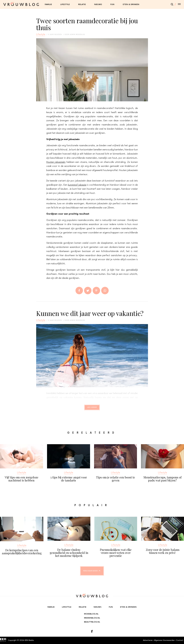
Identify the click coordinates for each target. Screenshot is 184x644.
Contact (180, 640)
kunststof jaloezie (77, 185)
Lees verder (92, 409)
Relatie (82, 4)
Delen (79, 291)
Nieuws (98, 4)
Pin (96, 291)
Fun (112, 4)
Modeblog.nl (91, 614)
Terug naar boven (90, 573)
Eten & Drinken (131, 4)
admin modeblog (77, 35)
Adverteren (148, 640)
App (105, 291)
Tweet (88, 291)
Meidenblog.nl (92, 618)
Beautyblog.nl (92, 622)
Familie (48, 4)
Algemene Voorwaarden (164, 640)
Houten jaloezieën (56, 162)
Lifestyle (65, 4)
